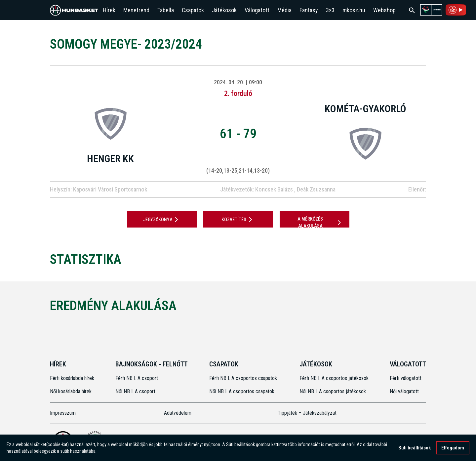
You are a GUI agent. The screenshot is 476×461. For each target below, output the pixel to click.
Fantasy (309, 10)
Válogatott (257, 10)
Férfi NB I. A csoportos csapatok (244, 378)
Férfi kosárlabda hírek (72, 378)
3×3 (330, 10)
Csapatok (193, 10)
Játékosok (224, 10)
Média (284, 10)
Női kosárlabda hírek (71, 391)
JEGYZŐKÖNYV (162, 220)
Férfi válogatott (406, 378)
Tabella (166, 10)
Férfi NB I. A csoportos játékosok (334, 378)
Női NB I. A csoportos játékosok (333, 391)
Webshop (384, 10)
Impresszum (63, 413)
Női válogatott (404, 391)
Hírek (109, 10)
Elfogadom (453, 448)
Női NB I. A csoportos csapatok (242, 391)
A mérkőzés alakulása (320, 222)
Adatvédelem (178, 413)
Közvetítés (238, 220)
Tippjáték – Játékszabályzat (307, 413)
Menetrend (136, 10)
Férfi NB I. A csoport (137, 378)
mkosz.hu (354, 10)
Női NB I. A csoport (135, 391)
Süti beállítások (415, 448)
